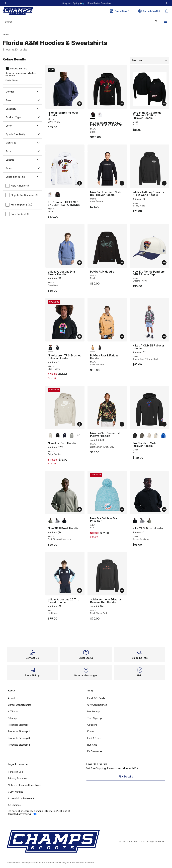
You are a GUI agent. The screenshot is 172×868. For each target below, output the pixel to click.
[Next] (166, 3)
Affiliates (13, 711)
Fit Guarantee (95, 751)
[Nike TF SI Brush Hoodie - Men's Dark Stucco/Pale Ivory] (149, 521)
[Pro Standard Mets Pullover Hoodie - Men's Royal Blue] (163, 435)
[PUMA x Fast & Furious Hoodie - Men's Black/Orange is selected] (93, 348)
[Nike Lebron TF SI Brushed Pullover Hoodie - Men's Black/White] (57, 348)
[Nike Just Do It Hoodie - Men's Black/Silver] (57, 435)
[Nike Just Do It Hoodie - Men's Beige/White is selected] (50, 435)
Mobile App (94, 711)
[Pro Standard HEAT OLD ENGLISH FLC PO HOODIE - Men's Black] (57, 194)
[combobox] (81, 22)
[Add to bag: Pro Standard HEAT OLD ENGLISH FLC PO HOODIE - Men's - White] (80, 183)
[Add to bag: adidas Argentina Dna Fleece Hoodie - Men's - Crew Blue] (80, 263)
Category (23, 109)
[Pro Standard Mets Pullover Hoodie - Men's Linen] (156, 435)
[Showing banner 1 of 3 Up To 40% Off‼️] (86, 3)
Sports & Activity (23, 134)
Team (23, 168)
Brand (23, 100)
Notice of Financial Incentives (24, 785)
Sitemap (12, 718)
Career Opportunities (20, 705)
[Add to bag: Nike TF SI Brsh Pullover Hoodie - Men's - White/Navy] (80, 104)
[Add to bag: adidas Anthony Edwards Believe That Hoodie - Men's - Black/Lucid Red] (122, 590)
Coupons (92, 725)
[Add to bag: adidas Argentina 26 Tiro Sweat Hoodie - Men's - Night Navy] (80, 590)
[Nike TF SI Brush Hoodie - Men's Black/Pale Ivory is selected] (135, 521)
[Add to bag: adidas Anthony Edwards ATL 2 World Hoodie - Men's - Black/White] (164, 183)
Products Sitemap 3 (19, 738)
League (23, 160)
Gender (23, 92)
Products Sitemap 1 (19, 725)
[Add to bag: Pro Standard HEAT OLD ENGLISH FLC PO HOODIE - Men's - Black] (122, 104)
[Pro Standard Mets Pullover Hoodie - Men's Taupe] (149, 435)
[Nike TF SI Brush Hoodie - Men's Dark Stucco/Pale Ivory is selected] (50, 521)
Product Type (23, 117)
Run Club (92, 745)
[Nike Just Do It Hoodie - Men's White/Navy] (65, 435)
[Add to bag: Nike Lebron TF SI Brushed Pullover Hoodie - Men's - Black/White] (80, 337)
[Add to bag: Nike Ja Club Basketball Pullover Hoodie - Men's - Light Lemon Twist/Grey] (122, 424)
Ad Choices (14, 805)
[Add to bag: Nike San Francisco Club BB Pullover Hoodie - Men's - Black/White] (122, 183)
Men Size (23, 143)
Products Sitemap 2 (19, 731)
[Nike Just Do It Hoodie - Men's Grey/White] (72, 435)
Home (6, 35)
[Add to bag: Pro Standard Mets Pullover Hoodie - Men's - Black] (164, 424)
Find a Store (11, 80)
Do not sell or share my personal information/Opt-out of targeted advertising (39, 812)
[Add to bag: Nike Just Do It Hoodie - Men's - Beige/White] (80, 424)
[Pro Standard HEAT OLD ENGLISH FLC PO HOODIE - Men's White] (100, 115)
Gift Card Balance (97, 705)
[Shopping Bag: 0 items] (167, 11)
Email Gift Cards (96, 698)
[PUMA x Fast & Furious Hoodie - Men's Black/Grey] (100, 348)
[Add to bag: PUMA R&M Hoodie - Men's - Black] (122, 263)
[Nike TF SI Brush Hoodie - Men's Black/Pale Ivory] (65, 521)
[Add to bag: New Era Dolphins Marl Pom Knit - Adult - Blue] (122, 509)
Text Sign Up (95, 718)
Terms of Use (15, 772)
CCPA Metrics (16, 792)
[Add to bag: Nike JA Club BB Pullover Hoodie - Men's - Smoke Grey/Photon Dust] (164, 337)
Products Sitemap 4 (19, 745)
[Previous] (6, 3)
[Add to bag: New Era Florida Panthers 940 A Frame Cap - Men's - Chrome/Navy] (164, 263)
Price (23, 151)
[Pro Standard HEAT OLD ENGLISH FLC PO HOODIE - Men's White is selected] (50, 194)
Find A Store (94, 738)
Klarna (91, 731)
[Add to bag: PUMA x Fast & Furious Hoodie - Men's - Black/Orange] (122, 337)
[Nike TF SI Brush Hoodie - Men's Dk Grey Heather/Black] (57, 521)
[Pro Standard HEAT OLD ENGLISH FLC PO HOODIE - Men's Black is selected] (93, 115)
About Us (13, 698)
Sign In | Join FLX (149, 11)
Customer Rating (23, 177)
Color (23, 126)
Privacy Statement (18, 778)
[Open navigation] (165, 22)
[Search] (81, 22)
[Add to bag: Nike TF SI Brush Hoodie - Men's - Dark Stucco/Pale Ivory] (80, 509)
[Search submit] (156, 22)
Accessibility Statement (21, 798)
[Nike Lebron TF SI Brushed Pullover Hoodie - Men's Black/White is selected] (50, 348)
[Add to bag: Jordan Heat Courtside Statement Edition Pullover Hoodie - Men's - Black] (164, 104)
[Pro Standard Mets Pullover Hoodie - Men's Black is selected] (135, 435)
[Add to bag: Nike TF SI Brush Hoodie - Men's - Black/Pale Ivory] (164, 509)
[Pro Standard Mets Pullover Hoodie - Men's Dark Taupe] (142, 435)
